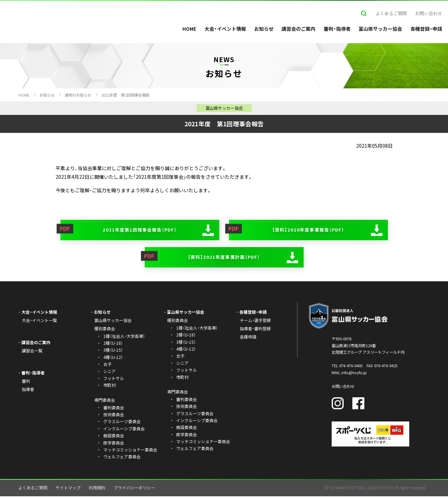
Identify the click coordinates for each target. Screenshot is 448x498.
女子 (107, 366)
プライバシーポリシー (134, 489)
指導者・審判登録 (255, 330)
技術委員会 (114, 416)
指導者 (28, 390)
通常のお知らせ (78, 95)
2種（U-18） (113, 345)
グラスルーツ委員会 (122, 423)
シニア (109, 373)
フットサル (114, 379)
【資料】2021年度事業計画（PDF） (224, 258)
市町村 (109, 387)
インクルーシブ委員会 (124, 430)
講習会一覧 (32, 352)
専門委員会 (178, 393)
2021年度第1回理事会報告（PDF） (140, 230)
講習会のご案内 (298, 29)
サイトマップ (68, 489)
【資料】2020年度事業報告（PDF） (308, 230)
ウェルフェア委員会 (122, 458)
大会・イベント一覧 (39, 322)
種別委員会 (178, 322)
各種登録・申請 (426, 29)
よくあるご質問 (391, 13)
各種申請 (248, 338)
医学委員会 (114, 444)
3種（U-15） (113, 351)
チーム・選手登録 (255, 322)
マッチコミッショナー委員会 (130, 451)
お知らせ (264, 29)
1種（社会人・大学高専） (124, 337)
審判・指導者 (337, 29)
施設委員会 (114, 437)
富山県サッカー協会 (380, 29)
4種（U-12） (113, 358)
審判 (26, 382)
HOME (189, 29)
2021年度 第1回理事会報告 (125, 95)
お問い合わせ (429, 13)
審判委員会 (114, 409)
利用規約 (97, 489)
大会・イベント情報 (225, 29)
